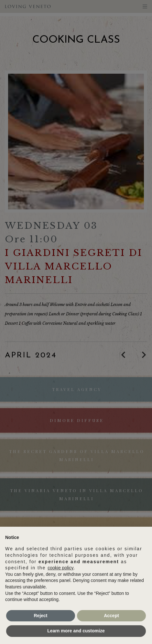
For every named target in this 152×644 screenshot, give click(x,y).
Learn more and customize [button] (76, 631)
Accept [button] (111, 616)
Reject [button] (40, 616)
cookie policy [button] (60, 568)
